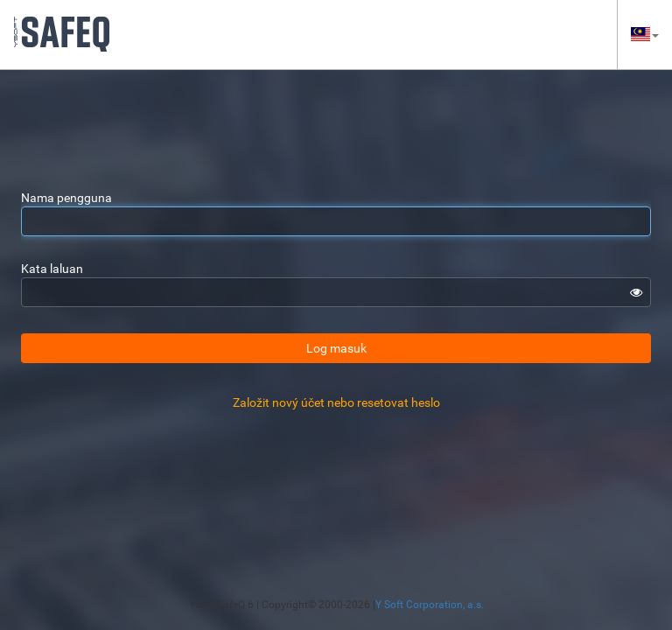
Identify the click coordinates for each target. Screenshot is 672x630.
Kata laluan (52, 269)
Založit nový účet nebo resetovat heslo (336, 402)
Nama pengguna (66, 198)
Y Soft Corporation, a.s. (430, 605)
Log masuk (336, 348)
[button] (645, 35)
